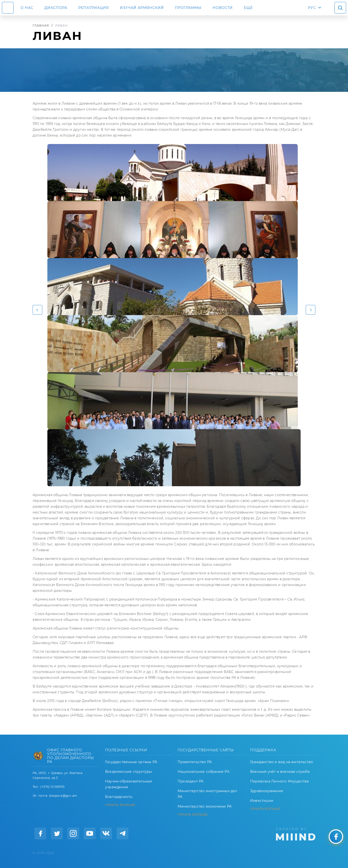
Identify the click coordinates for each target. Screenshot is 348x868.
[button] (37, 310)
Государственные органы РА (131, 762)
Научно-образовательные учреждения (129, 784)
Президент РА (191, 781)
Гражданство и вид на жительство (282, 762)
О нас (27, 8)
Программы (188, 8)
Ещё (248, 8)
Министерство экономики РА (205, 806)
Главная (41, 25)
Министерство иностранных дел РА (207, 794)
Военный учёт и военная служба (280, 772)
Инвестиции (262, 801)
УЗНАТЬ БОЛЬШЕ (120, 805)
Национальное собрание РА (203, 772)
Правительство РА (195, 762)
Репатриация (94, 8)
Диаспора (56, 8)
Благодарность (119, 797)
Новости (223, 8)
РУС (312, 8)
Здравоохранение (267, 791)
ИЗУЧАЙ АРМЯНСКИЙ (142, 8)
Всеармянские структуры (128, 772)
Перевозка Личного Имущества (279, 781)
